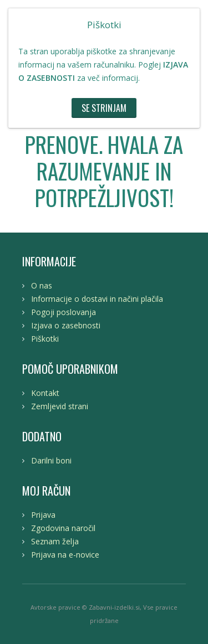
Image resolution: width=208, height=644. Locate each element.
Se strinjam (104, 108)
